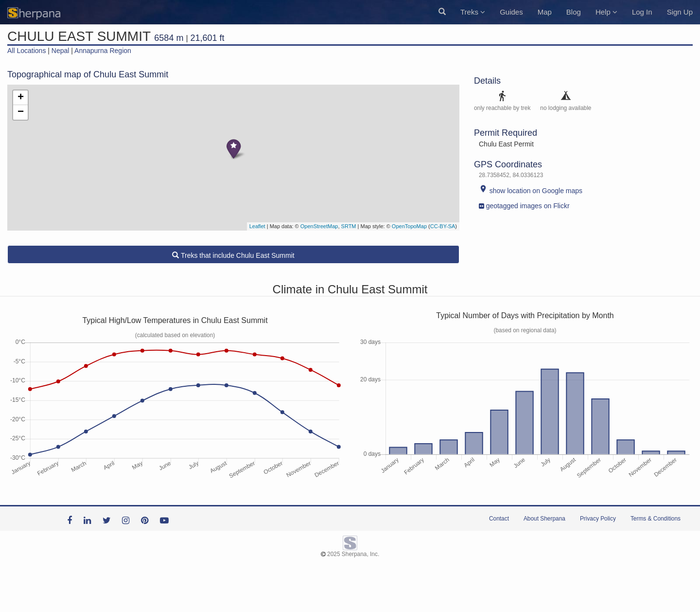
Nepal (61, 51)
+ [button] (21, 98)
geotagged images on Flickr (524, 204)
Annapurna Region (103, 51)
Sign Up (680, 12)
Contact (499, 519)
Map (545, 12)
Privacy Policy (598, 519)
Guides (511, 12)
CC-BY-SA (443, 226)
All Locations (26, 51)
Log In (642, 12)
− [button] (21, 112)
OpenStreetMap (319, 226)
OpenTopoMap (409, 226)
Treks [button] (473, 12)
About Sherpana (544, 519)
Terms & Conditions (656, 519)
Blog (574, 12)
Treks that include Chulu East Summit (233, 255)
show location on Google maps (531, 191)
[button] (442, 12)
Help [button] (606, 12)
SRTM (349, 226)
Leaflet (257, 226)
